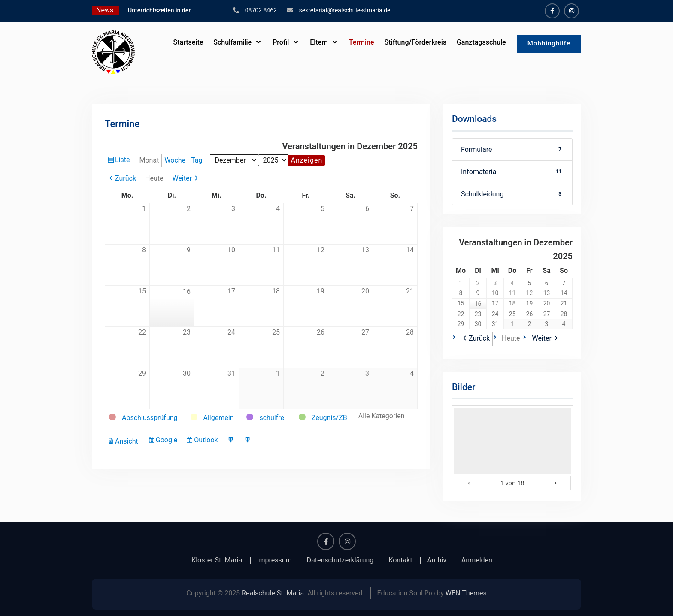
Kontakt (400, 560)
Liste (123, 161)
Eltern (319, 42)
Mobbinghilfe (549, 43)
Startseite (188, 42)
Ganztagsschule (481, 42)
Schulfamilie (232, 42)
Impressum (274, 560)
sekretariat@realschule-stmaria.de (344, 10)
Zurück (126, 178)
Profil (281, 42)
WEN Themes (466, 593)
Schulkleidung (512, 194)
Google (168, 441)
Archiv (437, 560)
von (512, 483)
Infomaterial (512, 172)
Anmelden (477, 560)
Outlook (207, 441)
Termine (362, 42)
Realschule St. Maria (273, 593)
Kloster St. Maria (217, 560)
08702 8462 (261, 10)
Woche (175, 160)
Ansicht (128, 441)
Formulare (512, 149)
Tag (197, 160)
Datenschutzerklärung (340, 560)
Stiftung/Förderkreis (415, 42)
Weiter (182, 178)
